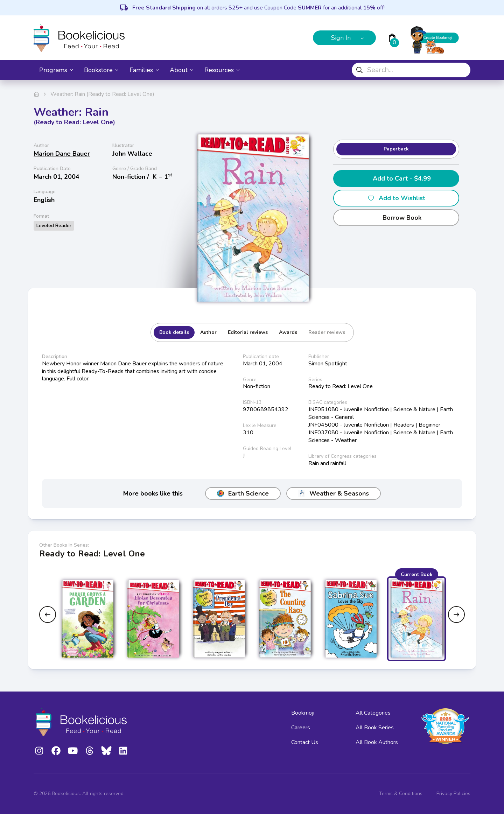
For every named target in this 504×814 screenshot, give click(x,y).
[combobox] (411, 70)
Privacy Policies (453, 794)
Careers (301, 728)
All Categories (373, 713)
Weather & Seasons (334, 493)
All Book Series (375, 728)
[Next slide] (456, 615)
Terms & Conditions (401, 794)
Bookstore (101, 70)
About (181, 70)
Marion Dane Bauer (62, 154)
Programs (56, 70)
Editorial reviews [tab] (248, 332)
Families (144, 70)
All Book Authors (377, 742)
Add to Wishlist (396, 198)
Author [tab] (208, 332)
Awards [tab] (288, 332)
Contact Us (305, 742)
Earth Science (243, 493)
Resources (222, 70)
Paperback (396, 149)
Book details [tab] (174, 332)
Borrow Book (396, 218)
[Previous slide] (48, 615)
